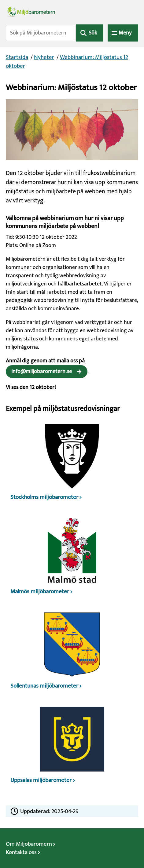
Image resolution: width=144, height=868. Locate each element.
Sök (93, 33)
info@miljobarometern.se (42, 372)
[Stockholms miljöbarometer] (72, 464)
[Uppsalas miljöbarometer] (72, 747)
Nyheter (44, 57)
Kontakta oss (21, 852)
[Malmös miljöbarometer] (72, 559)
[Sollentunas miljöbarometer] (72, 653)
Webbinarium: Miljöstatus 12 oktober (67, 62)
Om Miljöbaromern (29, 844)
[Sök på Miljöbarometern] (41, 33)
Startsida (17, 57)
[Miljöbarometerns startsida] (72, 12)
